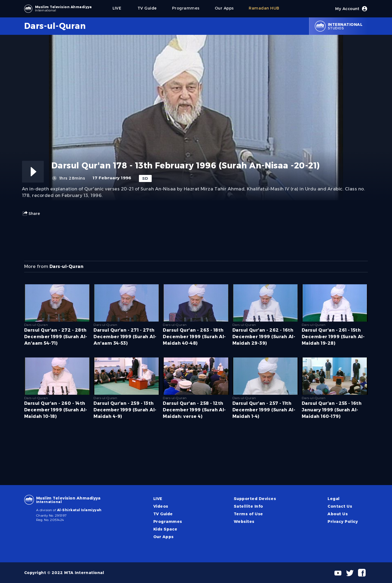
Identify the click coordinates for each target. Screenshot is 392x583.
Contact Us (340, 506)
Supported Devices (255, 499)
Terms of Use (248, 514)
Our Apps (164, 537)
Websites (244, 522)
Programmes (168, 522)
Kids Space (165, 529)
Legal (334, 499)
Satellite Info (248, 506)
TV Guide (163, 514)
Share (31, 214)
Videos (161, 506)
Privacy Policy (343, 522)
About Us (338, 514)
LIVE (158, 499)
